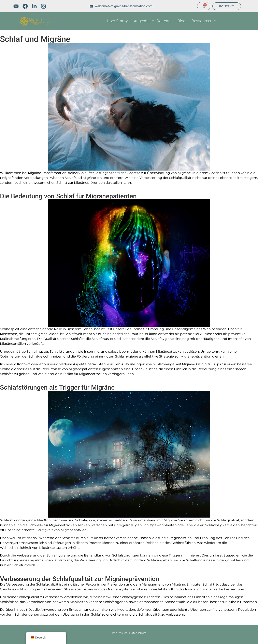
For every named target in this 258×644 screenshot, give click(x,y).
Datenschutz (138, 633)
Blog (181, 21)
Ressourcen (203, 21)
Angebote (143, 21)
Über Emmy (117, 21)
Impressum (120, 633)
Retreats (164, 21)
